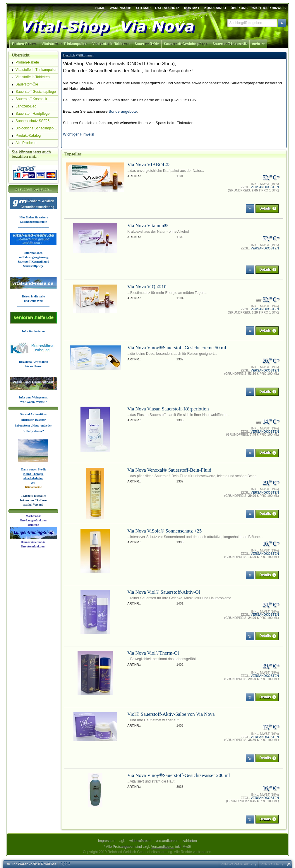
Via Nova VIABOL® (148, 165)
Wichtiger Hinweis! (79, 134)
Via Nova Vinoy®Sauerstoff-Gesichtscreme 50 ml (177, 348)
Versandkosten (265, 187)
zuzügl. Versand (33, 505)
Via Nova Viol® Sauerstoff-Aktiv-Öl (164, 592)
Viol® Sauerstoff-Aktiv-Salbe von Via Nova (171, 714)
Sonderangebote (123, 111)
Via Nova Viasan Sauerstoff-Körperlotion (168, 409)
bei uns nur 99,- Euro (34, 500)
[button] (282, 23)
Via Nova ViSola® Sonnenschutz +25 (164, 531)
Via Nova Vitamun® (147, 226)
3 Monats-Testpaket (33, 496)
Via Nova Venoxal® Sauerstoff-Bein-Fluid (169, 470)
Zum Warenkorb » (236, 864)
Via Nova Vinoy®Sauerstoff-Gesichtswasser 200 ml (179, 775)
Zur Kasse (270, 864)
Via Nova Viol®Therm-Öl (153, 653)
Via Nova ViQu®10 (147, 287)
